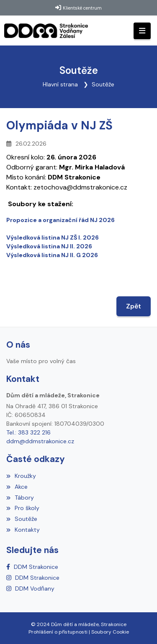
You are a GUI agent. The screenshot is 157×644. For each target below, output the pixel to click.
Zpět (134, 306)
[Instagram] (33, 578)
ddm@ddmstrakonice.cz (40, 441)
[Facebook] (32, 567)
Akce (17, 487)
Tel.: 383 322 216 (28, 432)
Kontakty (23, 530)
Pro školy (23, 508)
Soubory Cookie (110, 632)
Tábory (20, 498)
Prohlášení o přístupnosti (58, 632)
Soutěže (103, 84)
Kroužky (21, 476)
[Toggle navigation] (142, 31)
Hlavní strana (60, 84)
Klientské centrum (82, 8)
